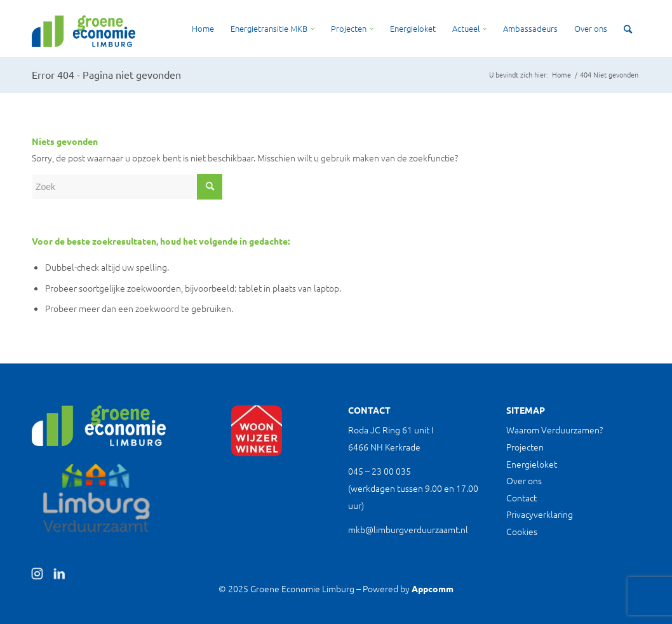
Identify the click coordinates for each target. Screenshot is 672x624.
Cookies (522, 531)
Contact (521, 498)
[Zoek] (628, 29)
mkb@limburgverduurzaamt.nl (408, 529)
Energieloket (532, 464)
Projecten (525, 447)
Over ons (524, 480)
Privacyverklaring (540, 514)
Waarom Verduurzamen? (554, 430)
